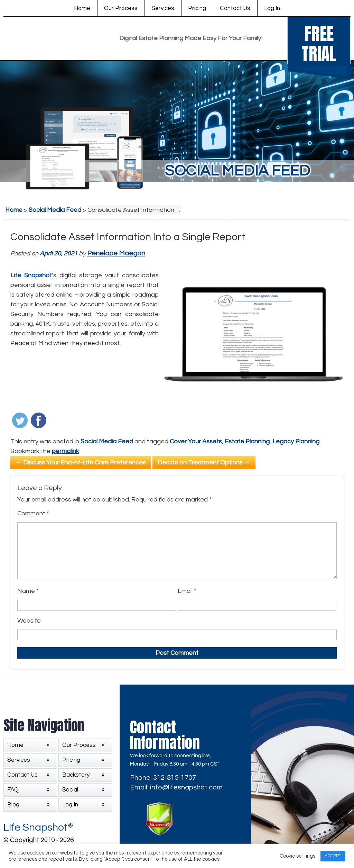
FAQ (13, 790)
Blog (13, 805)
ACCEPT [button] (333, 856)
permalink (66, 451)
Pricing (197, 8)
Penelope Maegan (116, 253)
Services (163, 8)
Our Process (121, 8)
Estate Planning (247, 441)
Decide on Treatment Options (204, 463)
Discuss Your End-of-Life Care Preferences (81, 463)
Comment (33, 513)
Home (82, 8)
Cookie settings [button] (297, 856)
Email (187, 591)
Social (70, 790)
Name (28, 591)
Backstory (76, 775)
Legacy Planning (296, 441)
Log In (272, 8)
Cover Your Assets (196, 441)
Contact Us (235, 8)
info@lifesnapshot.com (186, 787)
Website (29, 621)
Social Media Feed (107, 441)
